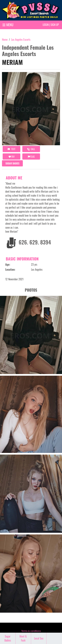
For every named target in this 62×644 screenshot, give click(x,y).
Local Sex (39, 638)
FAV (12, 156)
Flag (31, 156)
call (31, 149)
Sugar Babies (12, 163)
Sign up (55, 25)
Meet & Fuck (23, 638)
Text (11, 149)
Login (46, 25)
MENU (8, 25)
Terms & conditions (31, 631)
